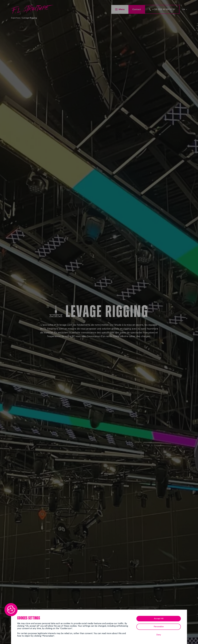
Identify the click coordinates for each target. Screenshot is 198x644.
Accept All (159, 619)
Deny (159, 635)
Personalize (159, 627)
